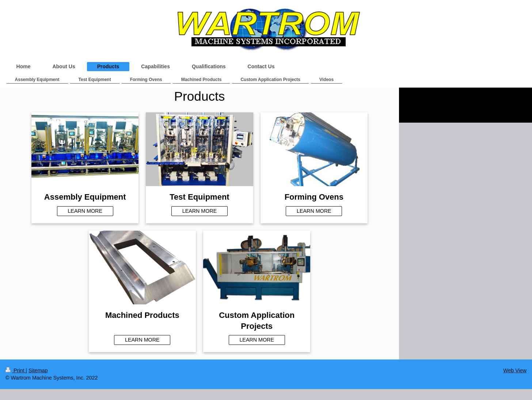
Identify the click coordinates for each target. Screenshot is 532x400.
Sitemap (38, 370)
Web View (515, 370)
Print (16, 370)
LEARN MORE (85, 211)
